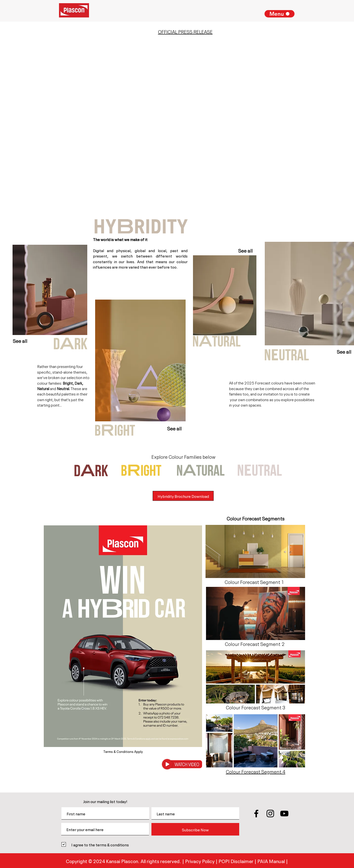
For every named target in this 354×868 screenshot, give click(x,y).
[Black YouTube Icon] (284, 814)
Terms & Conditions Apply (123, 751)
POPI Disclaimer (236, 861)
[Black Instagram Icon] (270, 814)
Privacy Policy (200, 861)
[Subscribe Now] (195, 829)
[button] (182, 764)
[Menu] (280, 14)
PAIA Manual (271, 861)
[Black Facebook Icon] (256, 814)
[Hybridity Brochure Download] (183, 496)
